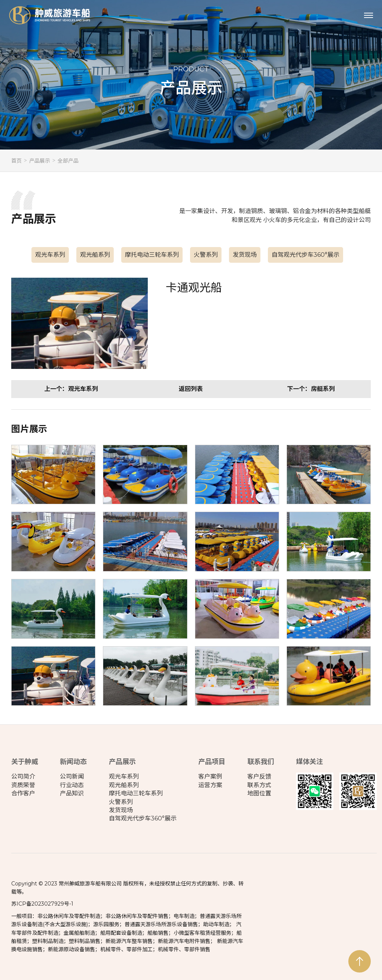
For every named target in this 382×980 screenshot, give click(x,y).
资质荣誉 (23, 785)
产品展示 (40, 161)
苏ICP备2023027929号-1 (42, 904)
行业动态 (72, 785)
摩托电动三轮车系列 (152, 255)
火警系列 (206, 255)
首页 (16, 161)
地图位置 (259, 793)
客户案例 (210, 776)
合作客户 (23, 793)
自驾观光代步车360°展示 (305, 255)
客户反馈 (259, 776)
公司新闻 (72, 776)
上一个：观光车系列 (71, 389)
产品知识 (72, 793)
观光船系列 (95, 255)
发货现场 (245, 255)
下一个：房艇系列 (311, 389)
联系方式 (259, 785)
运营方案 (210, 785)
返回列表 (191, 389)
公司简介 (23, 776)
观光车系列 (50, 255)
